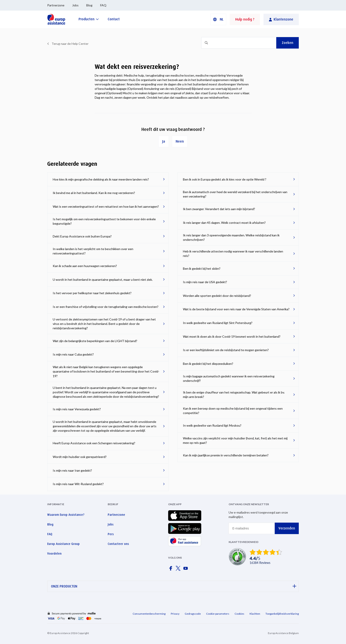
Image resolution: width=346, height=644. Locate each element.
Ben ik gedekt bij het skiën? (202, 268)
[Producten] (89, 19)
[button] (218, 19)
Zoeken (288, 43)
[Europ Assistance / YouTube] (186, 570)
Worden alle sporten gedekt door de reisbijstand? (217, 296)
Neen (180, 141)
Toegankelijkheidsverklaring (282, 614)
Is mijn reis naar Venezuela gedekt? (77, 409)
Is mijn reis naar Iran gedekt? (72, 470)
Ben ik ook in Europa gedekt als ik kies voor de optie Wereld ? (225, 179)
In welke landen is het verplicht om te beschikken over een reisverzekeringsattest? (93, 251)
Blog (89, 5)
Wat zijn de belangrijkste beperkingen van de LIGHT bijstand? (95, 341)
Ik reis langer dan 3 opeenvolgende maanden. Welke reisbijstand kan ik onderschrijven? (231, 237)
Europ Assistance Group (63, 544)
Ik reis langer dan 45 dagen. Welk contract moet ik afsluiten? (224, 223)
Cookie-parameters (218, 614)
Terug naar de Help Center (70, 44)
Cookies (239, 614)
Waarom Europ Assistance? (66, 515)
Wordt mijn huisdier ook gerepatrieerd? (80, 457)
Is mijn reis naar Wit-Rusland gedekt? (78, 484)
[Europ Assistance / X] (179, 570)
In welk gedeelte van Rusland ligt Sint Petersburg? (218, 323)
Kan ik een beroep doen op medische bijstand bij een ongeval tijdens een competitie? (233, 411)
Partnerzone (56, 5)
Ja (164, 141)
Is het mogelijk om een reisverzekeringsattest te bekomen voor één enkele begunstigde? (104, 221)
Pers (111, 534)
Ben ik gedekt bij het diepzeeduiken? (208, 364)
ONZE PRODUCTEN (174, 586)
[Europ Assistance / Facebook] (171, 570)
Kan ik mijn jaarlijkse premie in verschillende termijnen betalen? (226, 455)
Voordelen (54, 554)
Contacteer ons (118, 544)
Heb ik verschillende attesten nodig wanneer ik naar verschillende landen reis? (233, 253)
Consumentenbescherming (149, 614)
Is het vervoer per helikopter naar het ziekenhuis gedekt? (92, 293)
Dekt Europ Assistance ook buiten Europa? (82, 236)
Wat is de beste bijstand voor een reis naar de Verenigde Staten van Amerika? (236, 309)
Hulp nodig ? (245, 19)
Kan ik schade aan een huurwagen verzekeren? (85, 266)
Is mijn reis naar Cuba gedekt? (73, 354)
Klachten (255, 614)
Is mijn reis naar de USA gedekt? (205, 282)
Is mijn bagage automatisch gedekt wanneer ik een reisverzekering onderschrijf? (229, 378)
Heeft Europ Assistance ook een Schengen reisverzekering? (94, 443)
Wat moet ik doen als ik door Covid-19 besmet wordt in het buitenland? (232, 336)
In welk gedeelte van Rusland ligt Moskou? (212, 425)
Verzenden (287, 528)
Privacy (175, 614)
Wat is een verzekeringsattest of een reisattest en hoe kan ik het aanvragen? (106, 206)
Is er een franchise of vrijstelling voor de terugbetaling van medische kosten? (106, 307)
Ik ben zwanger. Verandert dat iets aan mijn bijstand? (219, 209)
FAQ (103, 5)
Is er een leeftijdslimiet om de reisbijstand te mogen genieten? (226, 350)
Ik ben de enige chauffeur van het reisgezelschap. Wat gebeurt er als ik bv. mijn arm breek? (234, 394)
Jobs (75, 5)
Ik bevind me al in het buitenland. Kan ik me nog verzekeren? (94, 193)
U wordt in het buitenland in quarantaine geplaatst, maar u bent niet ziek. (103, 280)
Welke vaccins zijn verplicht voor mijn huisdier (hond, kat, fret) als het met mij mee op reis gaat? (235, 440)
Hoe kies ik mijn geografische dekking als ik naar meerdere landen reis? (101, 179)
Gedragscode (193, 614)
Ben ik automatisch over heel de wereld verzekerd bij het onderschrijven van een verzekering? (235, 194)
